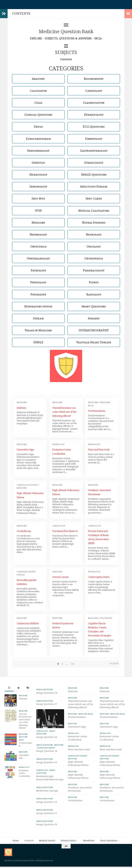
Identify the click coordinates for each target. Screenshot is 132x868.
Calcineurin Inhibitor (28, 623)
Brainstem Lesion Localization (24, 773)
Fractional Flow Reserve (65, 531)
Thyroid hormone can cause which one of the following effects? (64, 412)
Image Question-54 (47, 751)
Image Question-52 (47, 802)
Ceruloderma (24, 531)
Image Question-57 (47, 704)
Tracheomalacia (97, 411)
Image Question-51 (47, 813)
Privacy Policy (68, 841)
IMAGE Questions (45, 690)
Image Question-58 (47, 693)
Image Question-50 (47, 824)
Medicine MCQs (86, 714)
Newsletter (89, 841)
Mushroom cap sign (47, 791)
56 (73, 664)
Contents (29, 841)
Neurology (58, 444)
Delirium (21, 408)
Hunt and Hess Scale (99, 450)
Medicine (22, 402)
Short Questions (109, 841)
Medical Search (47, 841)
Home (16, 841)
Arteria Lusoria (60, 577)
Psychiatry (106, 618)
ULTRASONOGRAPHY (46, 748)
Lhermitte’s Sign (25, 450)
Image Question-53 (47, 762)
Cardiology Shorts (27, 485)
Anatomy (57, 572)
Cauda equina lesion (99, 577)
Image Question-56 (47, 737)
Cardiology (59, 526)
